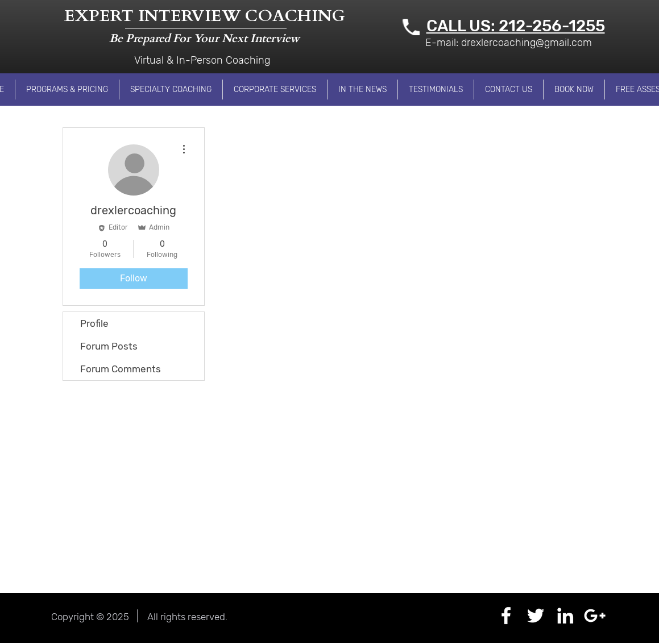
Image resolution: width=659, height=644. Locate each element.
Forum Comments (121, 369)
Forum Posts (109, 346)
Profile (94, 323)
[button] (67, 90)
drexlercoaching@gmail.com (527, 43)
